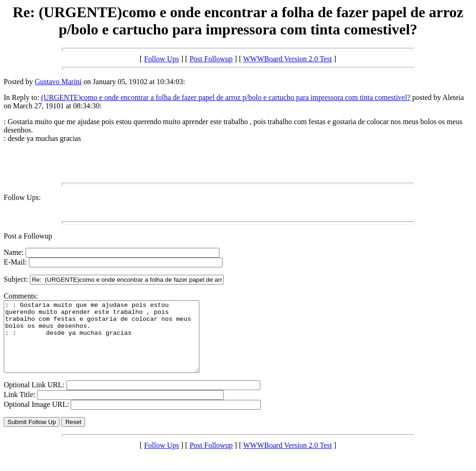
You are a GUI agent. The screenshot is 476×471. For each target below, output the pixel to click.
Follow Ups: (22, 197)
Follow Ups (162, 59)
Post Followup (211, 59)
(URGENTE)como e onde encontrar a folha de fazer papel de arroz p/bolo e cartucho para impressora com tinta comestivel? (225, 97)
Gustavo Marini (58, 82)
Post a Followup (28, 236)
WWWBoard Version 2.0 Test (288, 59)
